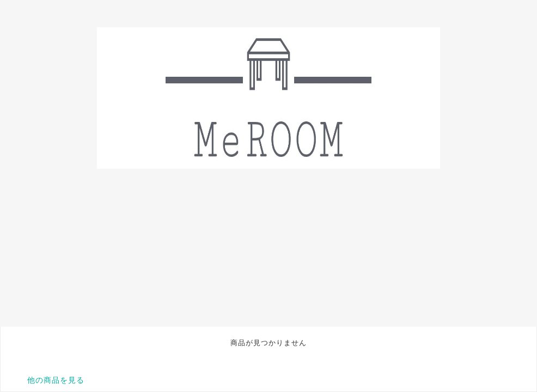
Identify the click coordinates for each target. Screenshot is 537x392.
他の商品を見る (56, 380)
